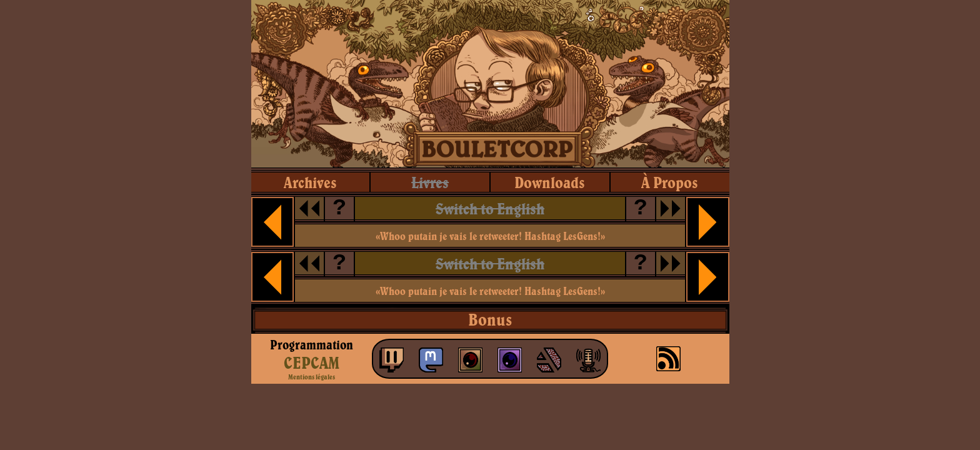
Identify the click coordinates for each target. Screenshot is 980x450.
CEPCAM (312, 362)
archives (310, 182)
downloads (550, 182)
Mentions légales (312, 377)
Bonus (490, 319)
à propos (670, 182)
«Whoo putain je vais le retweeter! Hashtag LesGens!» (490, 236)
